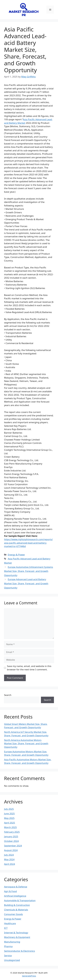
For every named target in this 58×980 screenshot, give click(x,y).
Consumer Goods (13, 914)
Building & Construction (17, 905)
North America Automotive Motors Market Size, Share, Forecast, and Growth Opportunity (26, 744)
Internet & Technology (16, 933)
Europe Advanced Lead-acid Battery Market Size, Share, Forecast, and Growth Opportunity (26, 583)
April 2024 (9, 864)
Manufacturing (12, 942)
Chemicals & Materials (16, 910)
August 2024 (11, 850)
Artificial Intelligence (15, 896)
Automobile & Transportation (20, 900)
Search (8, 695)
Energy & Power (16, 555)
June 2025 (9, 813)
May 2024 (9, 859)
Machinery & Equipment (17, 937)
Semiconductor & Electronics (20, 951)
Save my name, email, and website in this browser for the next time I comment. (29, 668)
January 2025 (11, 836)
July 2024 (9, 855)
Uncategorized (12, 960)
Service (8, 955)
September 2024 (13, 846)
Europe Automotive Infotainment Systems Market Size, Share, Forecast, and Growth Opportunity (29, 571)
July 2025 (9, 809)
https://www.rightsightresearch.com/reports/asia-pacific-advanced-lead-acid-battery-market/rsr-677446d (28, 543)
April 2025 (9, 823)
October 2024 (11, 841)
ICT (6, 928)
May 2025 (9, 818)
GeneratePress (29, 976)
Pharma (8, 946)
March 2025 (10, 827)
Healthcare (10, 923)
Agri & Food (10, 891)
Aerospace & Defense (16, 887)
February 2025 (12, 832)
